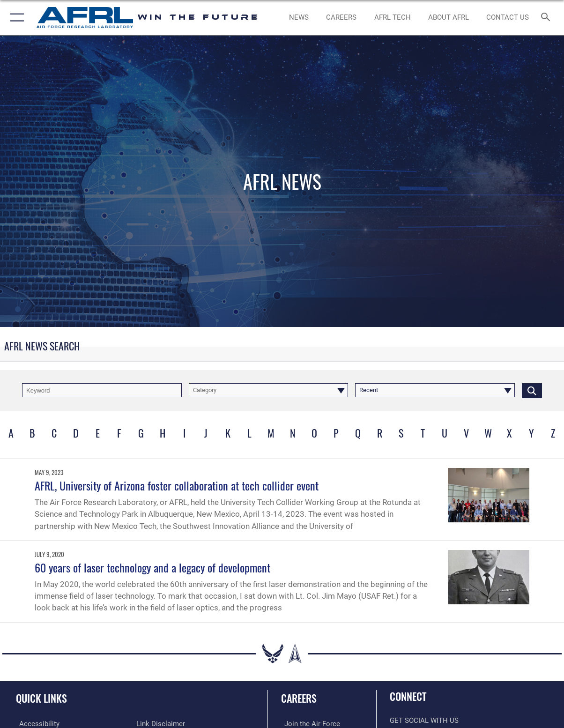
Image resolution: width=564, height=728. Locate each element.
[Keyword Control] (102, 390)
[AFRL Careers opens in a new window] (341, 17)
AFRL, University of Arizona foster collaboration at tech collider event (177, 485)
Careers (299, 698)
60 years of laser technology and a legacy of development (152, 567)
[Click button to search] (532, 390)
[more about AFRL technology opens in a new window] (393, 17)
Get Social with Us (424, 721)
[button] (15, 18)
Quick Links (41, 698)
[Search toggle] (547, 18)
